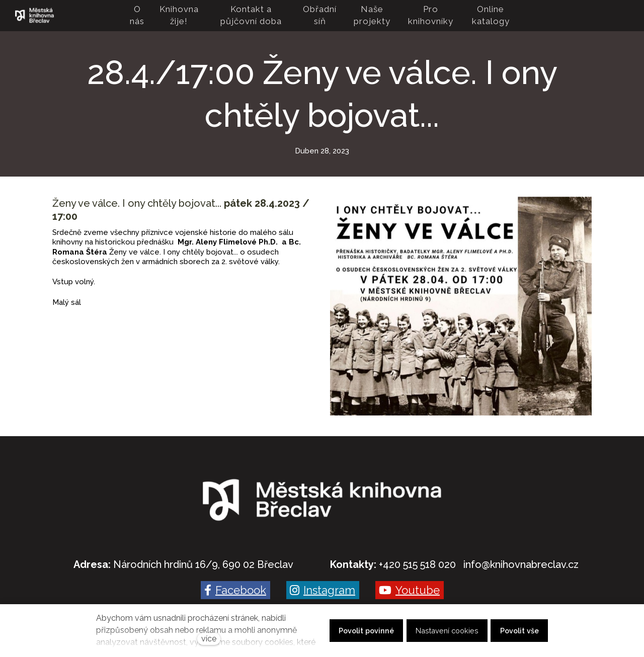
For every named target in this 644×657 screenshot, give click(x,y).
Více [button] (501, 16)
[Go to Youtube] (410, 590)
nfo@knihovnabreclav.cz (522, 564)
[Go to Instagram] (323, 590)
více (209, 639)
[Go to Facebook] (235, 590)
